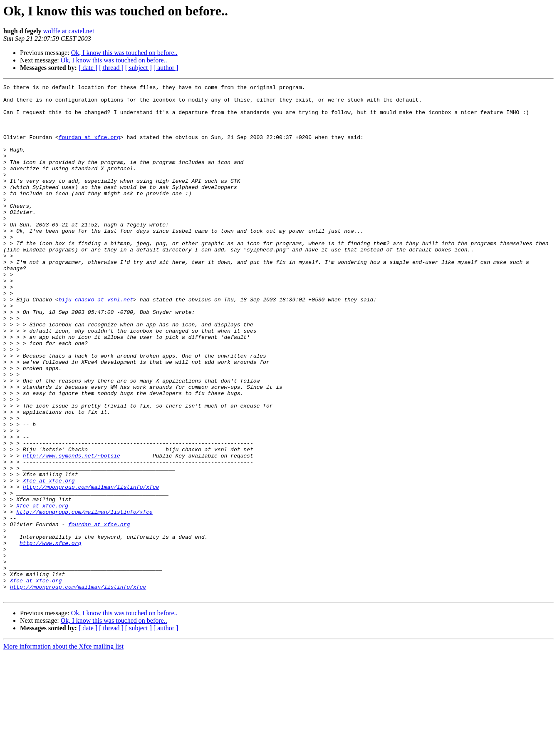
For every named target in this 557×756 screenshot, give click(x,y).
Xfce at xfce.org (49, 560)
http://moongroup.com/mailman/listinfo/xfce (91, 568)
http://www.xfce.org (50, 635)
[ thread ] (111, 68)
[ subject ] (139, 68)
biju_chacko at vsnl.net (96, 343)
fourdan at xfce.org (89, 148)
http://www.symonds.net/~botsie (72, 530)
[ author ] (166, 68)
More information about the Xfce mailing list (63, 749)
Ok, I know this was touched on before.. (124, 53)
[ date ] (88, 68)
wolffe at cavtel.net (69, 31)
